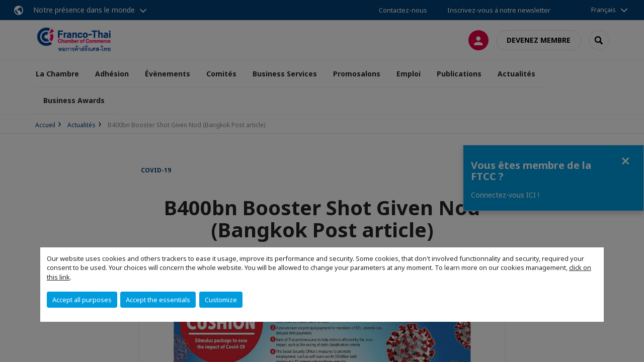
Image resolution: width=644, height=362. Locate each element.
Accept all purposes (82, 300)
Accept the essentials (158, 300)
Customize (221, 300)
